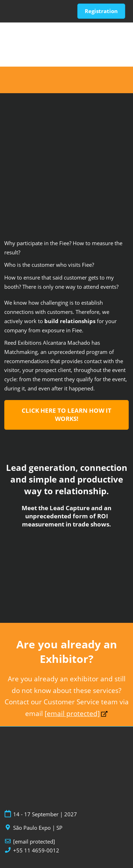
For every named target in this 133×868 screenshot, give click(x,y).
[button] (101, 11)
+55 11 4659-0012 (36, 850)
